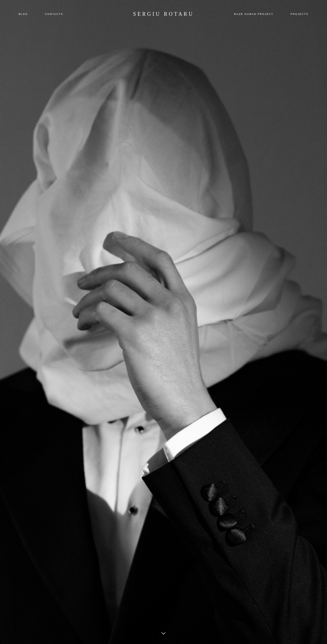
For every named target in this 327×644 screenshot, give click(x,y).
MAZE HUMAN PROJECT (254, 14)
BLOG (23, 14)
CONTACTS (54, 14)
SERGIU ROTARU (163, 14)
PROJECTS (300, 14)
